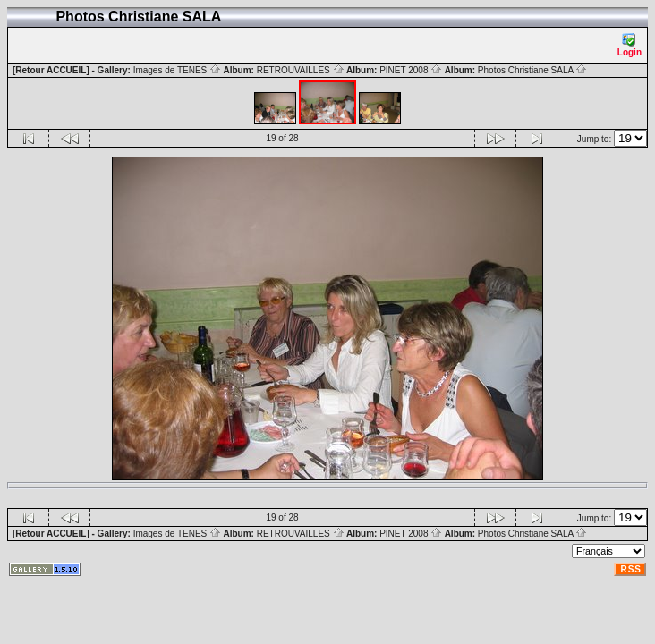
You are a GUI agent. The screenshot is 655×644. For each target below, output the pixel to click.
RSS (631, 569)
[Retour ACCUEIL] (51, 70)
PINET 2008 (411, 70)
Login (629, 45)
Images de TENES (177, 70)
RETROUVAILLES (301, 70)
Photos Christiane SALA (533, 70)
